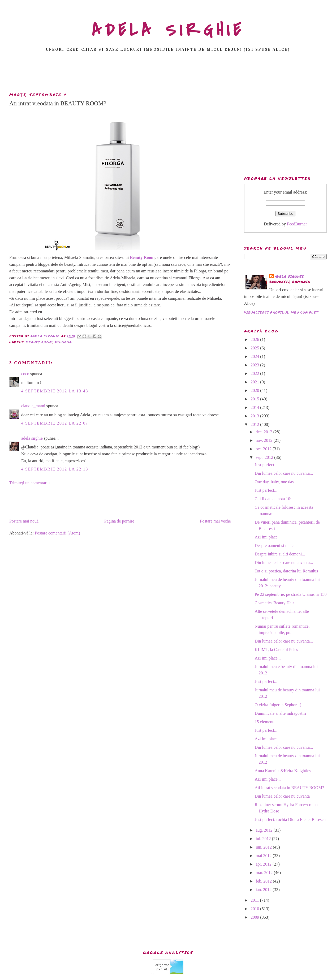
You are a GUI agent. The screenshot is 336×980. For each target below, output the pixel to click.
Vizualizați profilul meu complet (281, 312)
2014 (255, 407)
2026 (255, 339)
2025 (255, 348)
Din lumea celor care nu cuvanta (282, 796)
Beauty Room (142, 257)
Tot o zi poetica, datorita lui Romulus (286, 571)
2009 (255, 917)
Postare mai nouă (24, 521)
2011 (255, 900)
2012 (255, 424)
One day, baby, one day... (276, 482)
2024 (255, 356)
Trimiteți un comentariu (29, 483)
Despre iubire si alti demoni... (280, 554)
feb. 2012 (264, 881)
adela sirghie (32, 438)
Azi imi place (266, 537)
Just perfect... (266, 465)
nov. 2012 (265, 440)
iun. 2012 (264, 847)
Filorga (63, 342)
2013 (255, 416)
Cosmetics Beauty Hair (274, 603)
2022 (255, 373)
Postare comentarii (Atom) (57, 533)
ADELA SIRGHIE (168, 30)
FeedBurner (297, 224)
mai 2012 (264, 856)
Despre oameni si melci (275, 545)
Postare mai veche (215, 521)
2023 (255, 365)
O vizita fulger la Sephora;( (278, 705)
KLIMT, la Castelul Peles (276, 650)
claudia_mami (33, 406)
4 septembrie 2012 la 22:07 (55, 423)
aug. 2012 (265, 830)
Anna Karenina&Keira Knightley (283, 771)
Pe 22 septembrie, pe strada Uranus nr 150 (291, 594)
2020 (255, 390)
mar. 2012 (265, 873)
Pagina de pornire (119, 521)
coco (25, 374)
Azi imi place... (268, 658)
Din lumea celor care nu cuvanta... (284, 473)
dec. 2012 (265, 432)
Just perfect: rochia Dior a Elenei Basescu (290, 819)
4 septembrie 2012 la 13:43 (55, 391)
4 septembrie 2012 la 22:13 (55, 469)
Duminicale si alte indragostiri (281, 713)
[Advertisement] (168, 74)
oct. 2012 (264, 449)
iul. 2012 (264, 839)
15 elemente (265, 722)
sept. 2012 (265, 457)
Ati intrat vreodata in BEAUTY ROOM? (289, 788)
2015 (255, 399)
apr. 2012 (264, 864)
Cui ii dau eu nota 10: (273, 499)
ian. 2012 (264, 890)
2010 (255, 909)
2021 (255, 382)
